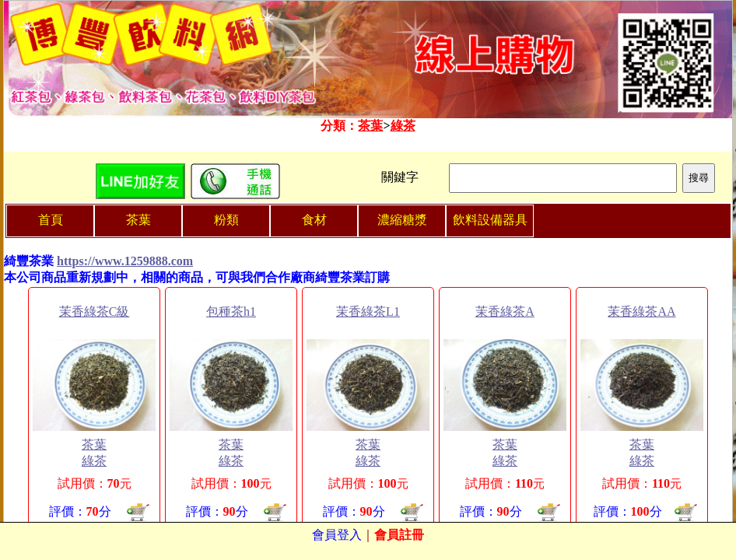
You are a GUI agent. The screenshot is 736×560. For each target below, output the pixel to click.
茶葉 (370, 126)
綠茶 (403, 126)
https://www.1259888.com (125, 261)
